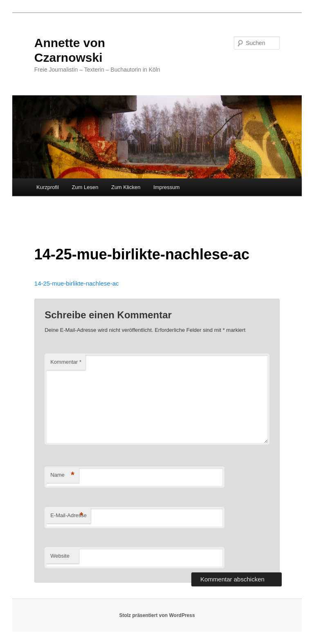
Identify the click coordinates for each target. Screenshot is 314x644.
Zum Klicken (126, 187)
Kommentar (66, 362)
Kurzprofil (48, 187)
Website (60, 556)
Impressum (166, 187)
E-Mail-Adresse (68, 516)
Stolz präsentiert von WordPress (157, 615)
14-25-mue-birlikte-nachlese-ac (77, 283)
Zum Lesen (85, 187)
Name (62, 475)
